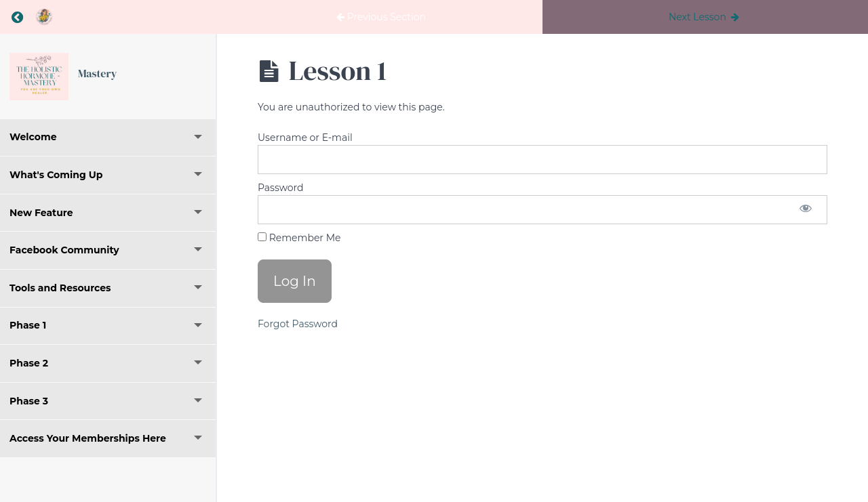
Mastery (97, 73)
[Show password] (806, 210)
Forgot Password (298, 324)
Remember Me (299, 238)
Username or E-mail (305, 138)
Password (280, 188)
